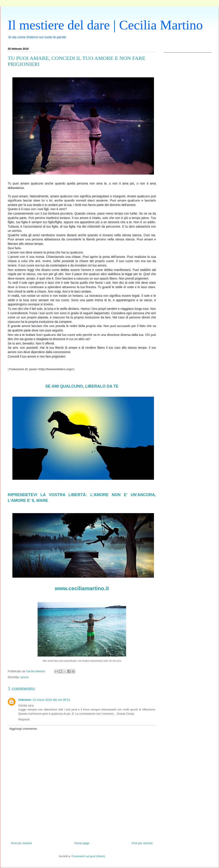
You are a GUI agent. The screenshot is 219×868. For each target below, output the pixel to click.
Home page (82, 843)
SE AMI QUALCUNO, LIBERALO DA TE (82, 386)
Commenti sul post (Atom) (88, 856)
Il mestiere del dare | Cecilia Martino (105, 25)
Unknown (25, 700)
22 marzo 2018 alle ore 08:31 (51, 700)
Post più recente (21, 843)
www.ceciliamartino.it (82, 588)
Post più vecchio (142, 843)
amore (25, 677)
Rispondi (24, 719)
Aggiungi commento (23, 729)
